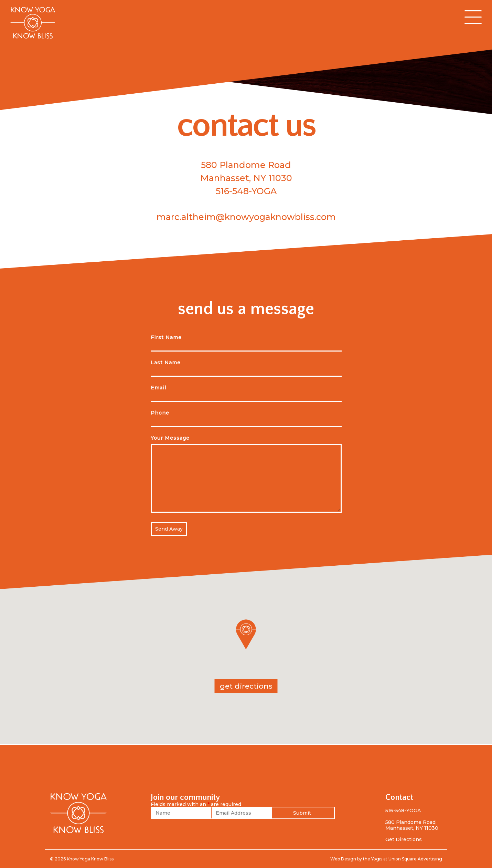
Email (158, 388)
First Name (166, 337)
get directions (246, 686)
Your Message (170, 438)
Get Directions (404, 839)
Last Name (166, 363)
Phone (160, 413)
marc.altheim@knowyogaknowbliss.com (246, 217)
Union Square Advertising (415, 859)
